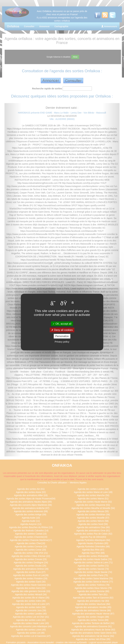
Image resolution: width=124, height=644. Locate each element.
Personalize (62, 336)
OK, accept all (62, 324)
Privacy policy (62, 342)
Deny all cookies (62, 330)
